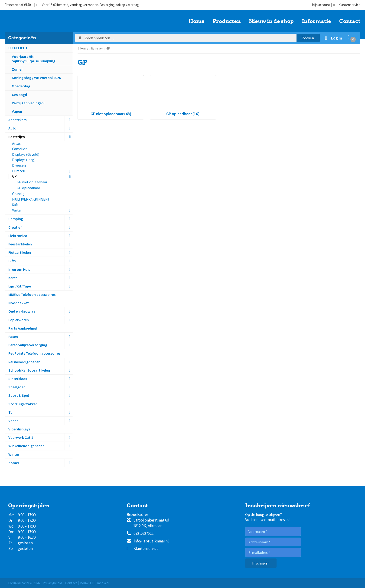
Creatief (15, 227)
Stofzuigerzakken (23, 404)
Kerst (13, 278)
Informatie (316, 21)
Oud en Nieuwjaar (23, 311)
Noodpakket (19, 303)
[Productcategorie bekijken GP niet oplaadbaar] (111, 97)
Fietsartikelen (20, 252)
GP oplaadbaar (28, 188)
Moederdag (21, 86)
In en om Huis (19, 269)
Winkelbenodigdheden (26, 446)
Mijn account (318, 5)
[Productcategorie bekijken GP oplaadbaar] (183, 97)
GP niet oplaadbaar (32, 182)
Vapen (17, 111)
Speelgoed (17, 387)
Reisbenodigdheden (24, 362)
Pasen (13, 337)
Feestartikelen (20, 244)
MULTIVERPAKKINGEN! (30, 199)
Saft (15, 205)
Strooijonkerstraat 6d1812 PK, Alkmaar (148, 523)
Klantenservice (347, 5)
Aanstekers (17, 120)
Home (197, 21)
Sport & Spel (19, 395)
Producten (227, 21)
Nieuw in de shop (271, 21)
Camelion (20, 149)
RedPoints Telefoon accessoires (34, 353)
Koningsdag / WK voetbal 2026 (36, 78)
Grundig (18, 194)
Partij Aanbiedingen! (28, 103)
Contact (350, 21)
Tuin (12, 412)
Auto (12, 128)
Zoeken (308, 38)
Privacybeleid (52, 583)
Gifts (12, 261)
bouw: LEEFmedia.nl (95, 583)
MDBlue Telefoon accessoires (32, 294)
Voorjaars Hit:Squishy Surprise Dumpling (34, 59)
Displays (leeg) (24, 160)
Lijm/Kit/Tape (20, 286)
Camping (16, 219)
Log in (337, 38)
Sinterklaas (18, 379)
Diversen (19, 165)
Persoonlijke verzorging (28, 345)
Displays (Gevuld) (26, 154)
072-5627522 (140, 534)
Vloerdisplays (19, 429)
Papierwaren (19, 320)
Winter (14, 454)
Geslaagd (19, 95)
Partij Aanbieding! (23, 328)
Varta (16, 210)
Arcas (16, 143)
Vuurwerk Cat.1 (21, 437)
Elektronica (18, 236)
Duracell (19, 171)
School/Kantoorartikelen (29, 370)
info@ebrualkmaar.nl (148, 541)
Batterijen (17, 137)
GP (14, 176)
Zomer (17, 69)
